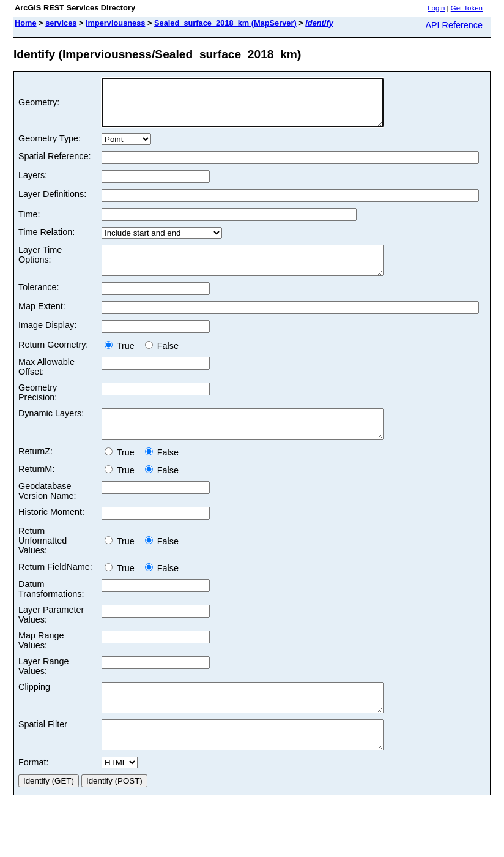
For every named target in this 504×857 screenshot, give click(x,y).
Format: (34, 793)
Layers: (33, 184)
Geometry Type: (50, 148)
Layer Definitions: (52, 203)
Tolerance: (39, 302)
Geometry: (39, 107)
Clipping (34, 707)
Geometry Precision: (38, 407)
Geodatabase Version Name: (47, 511)
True (122, 361)
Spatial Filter (43, 750)
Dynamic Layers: (51, 428)
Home (26, 23)
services (61, 23)
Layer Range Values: (43, 686)
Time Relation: (46, 241)
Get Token (467, 8)
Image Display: (47, 340)
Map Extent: (42, 321)
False (162, 361)
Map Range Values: (41, 661)
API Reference (454, 25)
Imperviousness (115, 23)
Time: (29, 223)
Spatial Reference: (54, 165)
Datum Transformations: (51, 609)
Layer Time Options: (40, 264)
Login (436, 8)
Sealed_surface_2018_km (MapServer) (225, 23)
